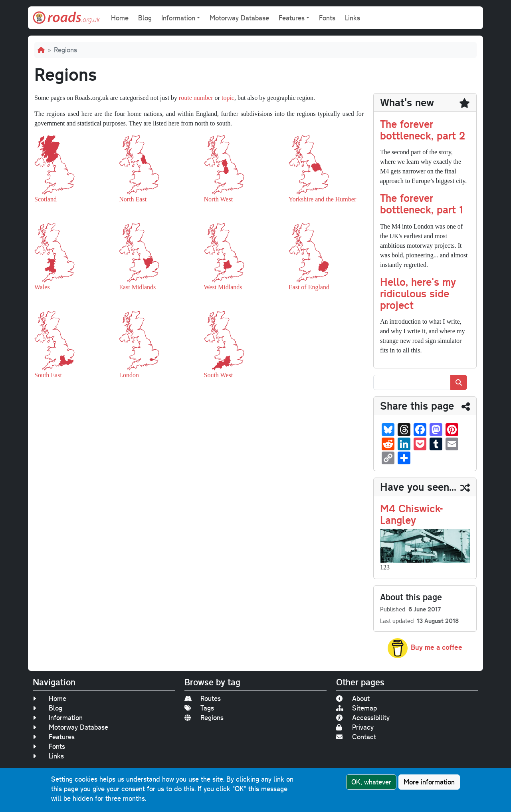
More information (429, 782)
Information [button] (178, 18)
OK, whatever (371, 782)
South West (219, 375)
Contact (356, 737)
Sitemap (357, 708)
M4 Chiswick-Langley (411, 514)
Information (58, 717)
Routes (203, 698)
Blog (145, 18)
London (129, 375)
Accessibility (363, 717)
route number (196, 98)
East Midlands (137, 287)
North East (133, 199)
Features (54, 737)
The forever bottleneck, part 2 (423, 129)
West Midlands (223, 287)
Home (120, 18)
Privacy (355, 727)
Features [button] (292, 18)
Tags (199, 708)
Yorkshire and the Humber (322, 199)
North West (219, 199)
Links (353, 18)
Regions (204, 717)
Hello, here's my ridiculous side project (418, 293)
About (353, 698)
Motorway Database (239, 18)
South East (48, 375)
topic (228, 98)
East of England (309, 287)
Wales (42, 287)
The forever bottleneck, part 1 (422, 203)
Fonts (327, 18)
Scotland (46, 199)
